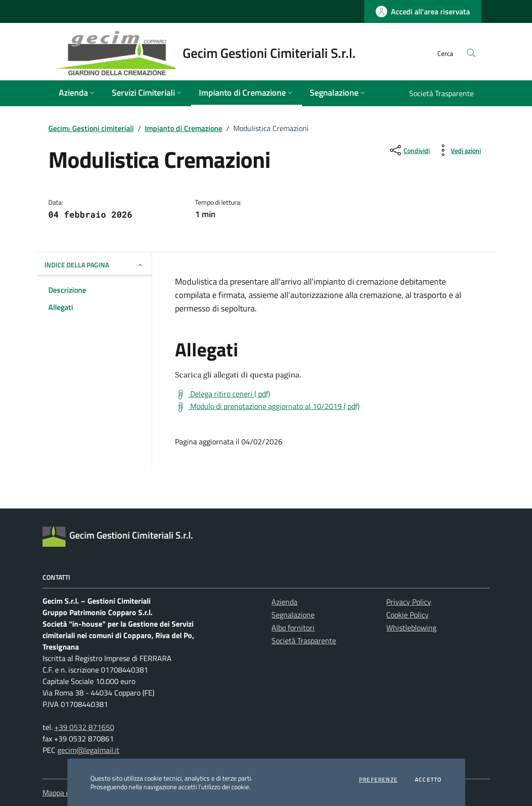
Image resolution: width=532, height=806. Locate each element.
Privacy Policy (409, 602)
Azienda (284, 602)
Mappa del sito (66, 793)
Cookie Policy (407, 615)
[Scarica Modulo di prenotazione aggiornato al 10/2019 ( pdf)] (267, 407)
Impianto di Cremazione (184, 128)
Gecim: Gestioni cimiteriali (91, 128)
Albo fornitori (293, 628)
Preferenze (378, 780)
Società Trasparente (304, 640)
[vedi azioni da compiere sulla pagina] (458, 150)
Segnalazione (293, 615)
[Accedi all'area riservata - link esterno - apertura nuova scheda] (423, 11)
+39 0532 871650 (84, 727)
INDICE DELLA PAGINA (94, 265)
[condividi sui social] (409, 150)
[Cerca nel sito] (471, 53)
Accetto (428, 780)
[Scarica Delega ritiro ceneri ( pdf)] (223, 394)
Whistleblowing (411, 628)
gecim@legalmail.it (88, 750)
